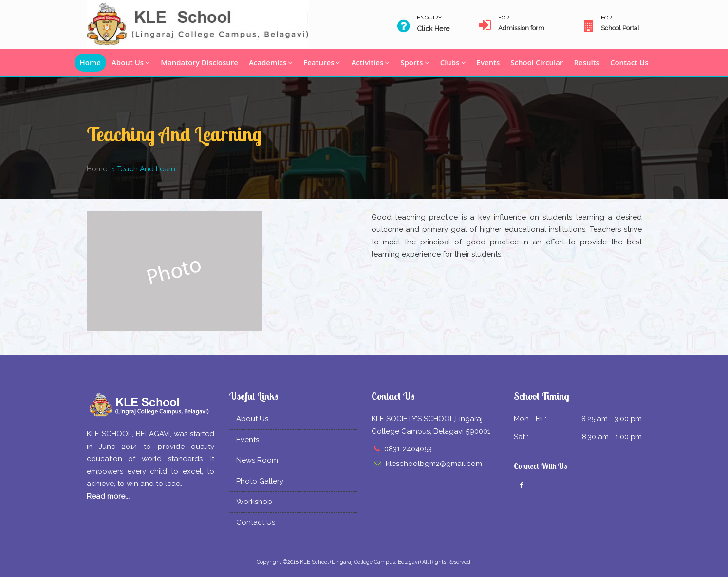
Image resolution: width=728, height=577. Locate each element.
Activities (370, 62)
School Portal (620, 28)
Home (90, 62)
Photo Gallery (260, 481)
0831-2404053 (408, 449)
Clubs (453, 62)
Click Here (433, 29)
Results (586, 62)
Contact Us (629, 62)
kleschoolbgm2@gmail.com (434, 464)
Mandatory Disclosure (199, 62)
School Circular (537, 62)
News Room (257, 460)
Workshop (254, 502)
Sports (415, 62)
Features (322, 62)
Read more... (108, 496)
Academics (271, 62)
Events (488, 62)
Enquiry (429, 18)
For (504, 18)
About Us (131, 62)
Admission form (521, 28)
